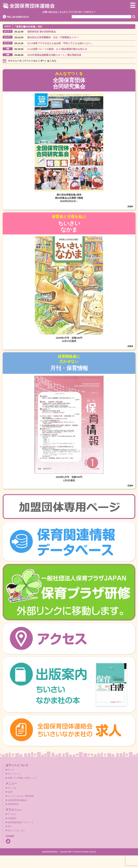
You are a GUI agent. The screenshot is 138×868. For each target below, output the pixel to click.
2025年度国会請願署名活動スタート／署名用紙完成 (54, 55)
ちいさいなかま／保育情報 (21, 796)
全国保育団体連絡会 (18, 800)
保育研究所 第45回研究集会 (42, 32)
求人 (10, 826)
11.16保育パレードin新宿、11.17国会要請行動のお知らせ (57, 49)
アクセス (12, 814)
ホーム (11, 770)
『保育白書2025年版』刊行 (28, 27)
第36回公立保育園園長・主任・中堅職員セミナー (53, 37)
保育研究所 (13, 804)
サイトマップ (14, 774)
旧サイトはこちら (16, 831)
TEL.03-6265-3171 (18, 17)
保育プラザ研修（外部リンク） (23, 778)
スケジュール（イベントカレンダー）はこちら (32, 61)
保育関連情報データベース (21, 822)
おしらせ (12, 788)
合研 (10, 792)
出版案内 (12, 818)
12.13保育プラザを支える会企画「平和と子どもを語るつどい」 (60, 43)
